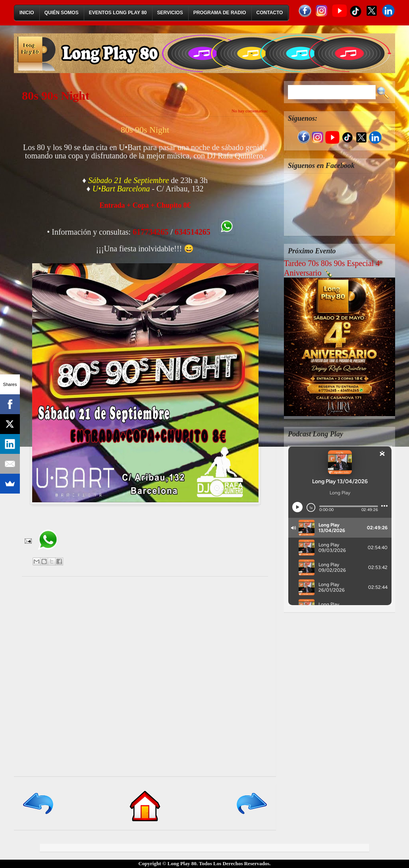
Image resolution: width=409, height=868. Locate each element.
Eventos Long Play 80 (118, 13)
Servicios (170, 13)
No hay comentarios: (250, 111)
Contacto (270, 13)
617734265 (150, 232)
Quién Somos (62, 13)
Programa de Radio (220, 13)
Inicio (27, 13)
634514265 (193, 232)
